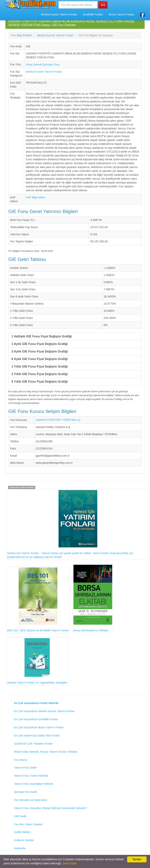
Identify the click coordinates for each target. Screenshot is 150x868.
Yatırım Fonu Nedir (25, 768)
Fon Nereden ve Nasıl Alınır (31, 800)
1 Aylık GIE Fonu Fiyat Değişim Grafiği (40, 344)
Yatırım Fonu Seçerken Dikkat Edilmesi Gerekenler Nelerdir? (50, 808)
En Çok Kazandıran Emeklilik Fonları (36, 719)
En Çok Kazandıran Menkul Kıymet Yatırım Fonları (44, 711)
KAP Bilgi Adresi (36, 197)
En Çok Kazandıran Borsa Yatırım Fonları (39, 727)
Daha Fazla (70, 863)
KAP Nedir (20, 816)
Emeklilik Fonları (93, 14)
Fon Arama (21, 760)
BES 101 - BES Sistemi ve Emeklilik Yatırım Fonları (38, 600)
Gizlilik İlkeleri (22, 832)
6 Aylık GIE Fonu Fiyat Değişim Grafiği (40, 359)
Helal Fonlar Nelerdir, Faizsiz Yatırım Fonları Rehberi (46, 752)
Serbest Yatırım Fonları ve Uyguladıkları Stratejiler (37, 661)
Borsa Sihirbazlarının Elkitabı (93, 598)
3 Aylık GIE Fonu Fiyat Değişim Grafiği (40, 351)
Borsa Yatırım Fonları (122, 14)
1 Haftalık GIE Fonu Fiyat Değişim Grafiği (42, 336)
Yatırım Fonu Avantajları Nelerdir (34, 784)
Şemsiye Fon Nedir (25, 792)
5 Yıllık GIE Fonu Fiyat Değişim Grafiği (40, 382)
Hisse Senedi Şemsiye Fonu (43, 65)
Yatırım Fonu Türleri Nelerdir (31, 776)
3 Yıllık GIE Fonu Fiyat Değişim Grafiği (40, 374)
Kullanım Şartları (24, 840)
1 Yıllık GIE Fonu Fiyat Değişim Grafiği (40, 366)
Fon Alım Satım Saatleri (28, 824)
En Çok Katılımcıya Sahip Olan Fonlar (37, 736)
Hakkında (20, 848)
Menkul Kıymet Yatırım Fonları (59, 14)
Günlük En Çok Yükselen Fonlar (33, 744)
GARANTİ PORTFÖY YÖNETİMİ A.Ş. (58, 420)
